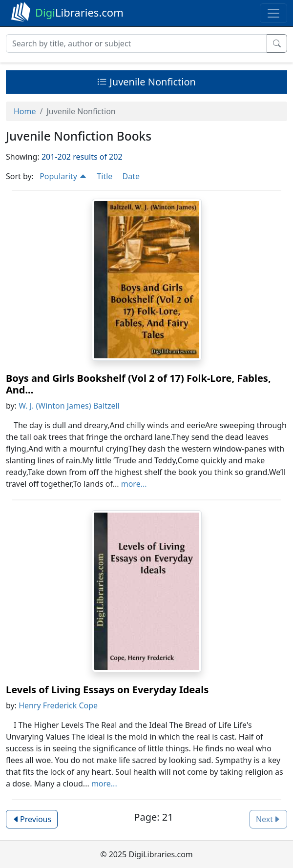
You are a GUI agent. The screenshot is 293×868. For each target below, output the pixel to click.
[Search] (136, 43)
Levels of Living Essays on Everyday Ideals (107, 690)
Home (25, 111)
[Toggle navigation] (273, 13)
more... (134, 484)
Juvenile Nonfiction (146, 82)
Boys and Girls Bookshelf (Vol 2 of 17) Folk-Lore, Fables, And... (138, 384)
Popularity (63, 176)
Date (131, 176)
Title (105, 176)
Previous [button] (32, 819)
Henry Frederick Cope (58, 705)
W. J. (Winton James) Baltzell (69, 406)
